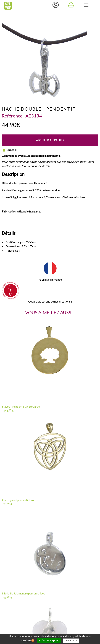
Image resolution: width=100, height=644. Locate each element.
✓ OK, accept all (49, 640)
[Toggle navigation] (86, 5)
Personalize (71, 641)
